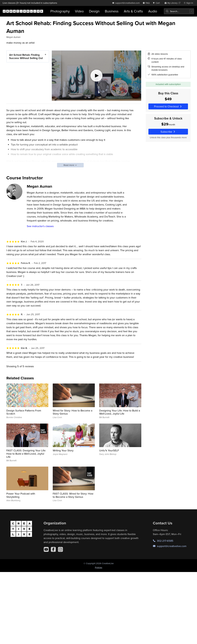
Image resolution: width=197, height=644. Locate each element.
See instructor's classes (40, 226)
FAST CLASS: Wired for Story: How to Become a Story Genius (73, 495)
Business (112, 11)
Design (94, 11)
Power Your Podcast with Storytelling (21, 495)
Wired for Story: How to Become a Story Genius (73, 412)
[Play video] (97, 76)
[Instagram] (60, 549)
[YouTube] (46, 549)
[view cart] (157, 3)
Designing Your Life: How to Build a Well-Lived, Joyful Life (120, 412)
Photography (60, 11)
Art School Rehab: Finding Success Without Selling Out (26, 56)
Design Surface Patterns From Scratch (24, 412)
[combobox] (179, 11)
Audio (153, 11)
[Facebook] (53, 549)
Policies (99, 567)
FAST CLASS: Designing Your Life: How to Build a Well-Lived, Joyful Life (26, 454)
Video (79, 11)
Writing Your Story (63, 450)
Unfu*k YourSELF (109, 450)
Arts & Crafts (133, 11)
